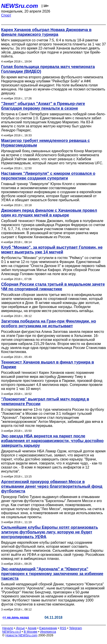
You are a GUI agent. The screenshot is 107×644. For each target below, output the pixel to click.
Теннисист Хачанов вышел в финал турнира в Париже (48, 365)
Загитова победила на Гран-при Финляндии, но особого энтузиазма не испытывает (49, 324)
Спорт (6, 15)
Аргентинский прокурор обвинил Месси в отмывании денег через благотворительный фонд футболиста (52, 486)
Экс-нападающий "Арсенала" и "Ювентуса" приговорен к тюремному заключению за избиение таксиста (52, 574)
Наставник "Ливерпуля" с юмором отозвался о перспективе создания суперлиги (48, 176)
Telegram (76, 628)
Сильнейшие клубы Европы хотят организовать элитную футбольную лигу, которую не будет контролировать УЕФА (50, 532)
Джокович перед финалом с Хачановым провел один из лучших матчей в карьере (49, 213)
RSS (63, 628)
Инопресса (48, 632)
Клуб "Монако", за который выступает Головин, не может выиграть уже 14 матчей (52, 250)
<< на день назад (16, 617)
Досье (20, 628)
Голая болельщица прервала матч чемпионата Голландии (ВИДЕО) (48, 69)
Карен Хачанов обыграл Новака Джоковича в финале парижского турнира (46, 32)
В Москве (31, 632)
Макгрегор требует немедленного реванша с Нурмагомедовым (45, 143)
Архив (32, 628)
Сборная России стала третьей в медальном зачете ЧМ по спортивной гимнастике (53, 287)
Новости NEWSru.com (21, 635)
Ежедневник (48, 628)
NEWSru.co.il (12, 632)
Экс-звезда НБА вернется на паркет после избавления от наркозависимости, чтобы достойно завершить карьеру (52, 441)
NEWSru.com (20, 6)
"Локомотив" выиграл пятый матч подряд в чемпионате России (45, 401)
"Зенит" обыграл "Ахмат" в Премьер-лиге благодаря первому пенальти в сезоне (43, 106)
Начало (8, 628)
